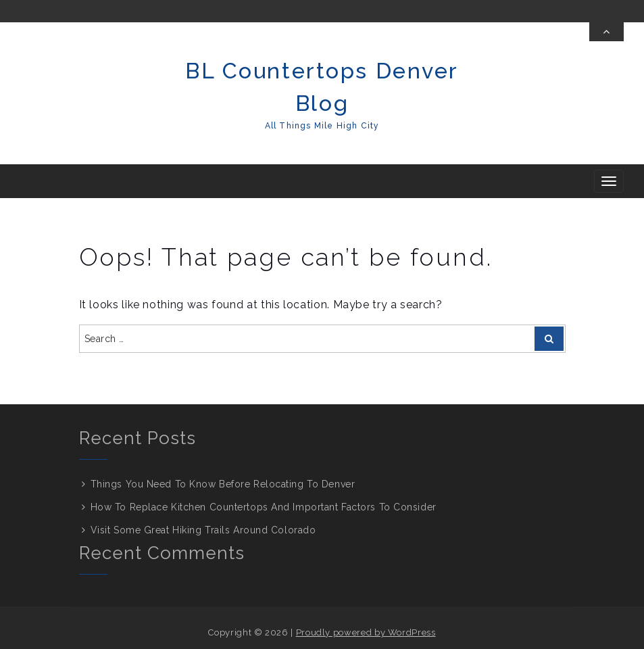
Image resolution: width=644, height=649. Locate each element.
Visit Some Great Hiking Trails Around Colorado (203, 530)
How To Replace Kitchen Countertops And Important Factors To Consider (265, 507)
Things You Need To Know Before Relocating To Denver (223, 484)
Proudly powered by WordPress (366, 632)
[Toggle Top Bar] (606, 32)
